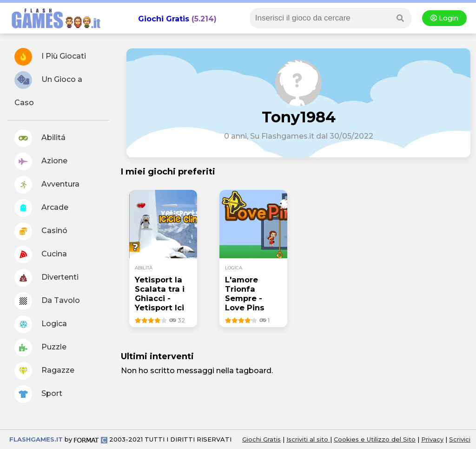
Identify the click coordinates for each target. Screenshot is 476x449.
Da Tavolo (47, 301)
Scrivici (460, 439)
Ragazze (44, 371)
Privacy (432, 439)
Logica (41, 324)
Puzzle (40, 348)
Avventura (47, 185)
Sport (38, 394)
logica (234, 268)
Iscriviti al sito (308, 439)
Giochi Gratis (164, 19)
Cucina (41, 255)
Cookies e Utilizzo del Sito (375, 439)
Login (444, 18)
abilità (144, 268)
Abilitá (40, 138)
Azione (41, 161)
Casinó (41, 231)
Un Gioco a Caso (48, 89)
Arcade (41, 208)
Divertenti (46, 278)
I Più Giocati (50, 57)
